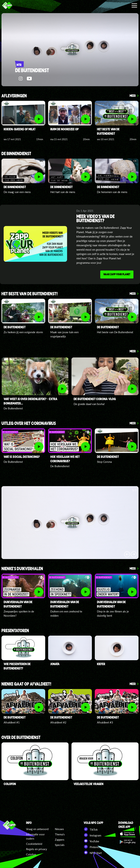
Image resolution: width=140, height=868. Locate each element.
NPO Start (93, 853)
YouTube (91, 841)
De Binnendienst (16, 154)
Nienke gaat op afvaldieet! (26, 685)
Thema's (60, 834)
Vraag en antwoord (37, 829)
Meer (133, 96)
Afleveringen (14, 96)
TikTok (91, 829)
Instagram (92, 835)
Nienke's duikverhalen (22, 570)
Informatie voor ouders (35, 836)
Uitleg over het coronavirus (29, 425)
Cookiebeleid (34, 844)
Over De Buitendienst (21, 739)
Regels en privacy (37, 849)
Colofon (31, 854)
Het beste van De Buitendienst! (30, 295)
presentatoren (15, 632)
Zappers (60, 840)
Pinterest (92, 847)
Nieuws (59, 829)
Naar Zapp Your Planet (116, 275)
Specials (60, 845)
